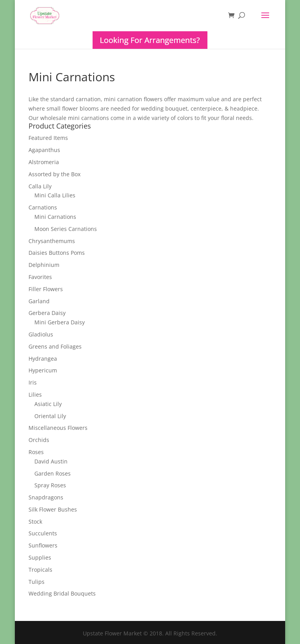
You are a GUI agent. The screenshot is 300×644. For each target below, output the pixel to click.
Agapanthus (44, 150)
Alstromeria (44, 162)
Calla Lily (40, 186)
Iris (33, 382)
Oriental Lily (50, 416)
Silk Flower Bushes (53, 509)
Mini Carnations (55, 217)
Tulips (37, 582)
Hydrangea (43, 359)
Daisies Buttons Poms (57, 253)
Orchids (39, 440)
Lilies (35, 394)
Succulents (43, 533)
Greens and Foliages (55, 346)
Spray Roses (50, 485)
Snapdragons (46, 497)
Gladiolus (41, 334)
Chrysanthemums (52, 241)
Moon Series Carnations (66, 229)
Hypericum (43, 370)
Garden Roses (53, 473)
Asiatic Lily (48, 404)
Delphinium (44, 265)
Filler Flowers (46, 289)
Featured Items (48, 138)
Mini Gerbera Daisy (60, 322)
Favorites (40, 277)
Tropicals (40, 570)
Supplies (40, 557)
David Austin (51, 461)
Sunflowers (43, 545)
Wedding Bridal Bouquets (62, 593)
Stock (35, 521)
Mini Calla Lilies (55, 195)
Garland (39, 301)
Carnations (43, 207)
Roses (36, 452)
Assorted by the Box (54, 174)
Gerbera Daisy (47, 313)
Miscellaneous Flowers (58, 428)
